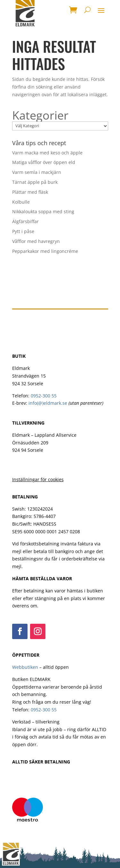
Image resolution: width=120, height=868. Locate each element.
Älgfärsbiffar (25, 221)
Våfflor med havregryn (36, 241)
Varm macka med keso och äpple (47, 153)
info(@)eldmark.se (48, 403)
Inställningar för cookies (38, 479)
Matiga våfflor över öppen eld (44, 162)
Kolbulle (21, 202)
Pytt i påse (23, 231)
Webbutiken (25, 667)
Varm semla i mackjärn (37, 172)
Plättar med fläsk (30, 192)
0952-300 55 (44, 396)
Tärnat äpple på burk (35, 182)
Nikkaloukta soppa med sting (43, 211)
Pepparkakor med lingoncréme (45, 251)
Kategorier (40, 115)
